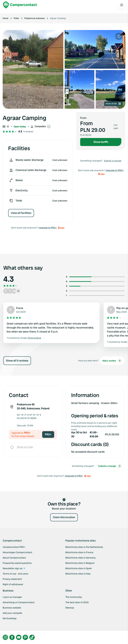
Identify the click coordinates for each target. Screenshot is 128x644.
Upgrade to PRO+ (48, 228)
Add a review (112, 361)
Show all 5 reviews (17, 361)
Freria (20, 308)
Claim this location (64, 517)
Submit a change (113, 161)
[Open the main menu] (122, 5)
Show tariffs (101, 142)
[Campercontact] (20, 5)
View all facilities (21, 213)
